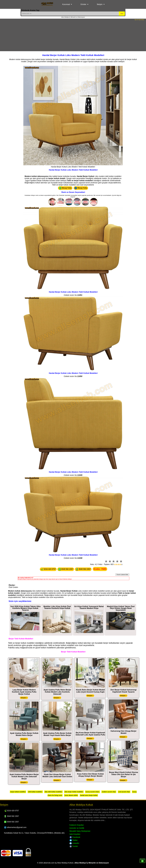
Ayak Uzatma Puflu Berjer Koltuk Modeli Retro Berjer (24, 734)
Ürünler (83, 4)
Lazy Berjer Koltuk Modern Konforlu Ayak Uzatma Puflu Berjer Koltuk (24, 692)
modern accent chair (109, 792)
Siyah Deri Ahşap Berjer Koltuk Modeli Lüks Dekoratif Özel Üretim (57, 775)
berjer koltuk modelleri (18, 792)
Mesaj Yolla (65, 188)
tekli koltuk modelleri (35, 792)
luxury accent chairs (92, 792)
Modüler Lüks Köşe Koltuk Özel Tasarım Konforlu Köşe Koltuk (57, 607)
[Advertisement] (73, 36)
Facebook (75, 837)
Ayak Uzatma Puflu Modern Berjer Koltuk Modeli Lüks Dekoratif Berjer (24, 777)
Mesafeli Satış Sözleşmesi (80, 831)
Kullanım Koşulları (77, 825)
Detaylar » (24, 698)
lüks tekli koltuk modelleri (53, 792)
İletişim (100, 4)
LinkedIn (74, 843)
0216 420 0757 (48, 569)
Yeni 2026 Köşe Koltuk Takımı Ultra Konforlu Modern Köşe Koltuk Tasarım (25, 608)
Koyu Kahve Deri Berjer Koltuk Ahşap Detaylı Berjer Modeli (90, 775)
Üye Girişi (141, 20)
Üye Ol (136, 20)
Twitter (74, 840)
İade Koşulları (75, 834)
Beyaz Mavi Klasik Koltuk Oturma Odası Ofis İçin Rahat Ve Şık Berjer (124, 774)
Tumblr (74, 846)
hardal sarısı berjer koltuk (89, 795)
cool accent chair (124, 792)
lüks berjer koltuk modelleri (74, 792)
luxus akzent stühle (71, 795)
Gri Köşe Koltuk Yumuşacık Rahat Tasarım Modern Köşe (89, 607)
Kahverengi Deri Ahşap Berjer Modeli (123, 732)
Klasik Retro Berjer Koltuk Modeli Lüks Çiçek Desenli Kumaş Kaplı (90, 691)
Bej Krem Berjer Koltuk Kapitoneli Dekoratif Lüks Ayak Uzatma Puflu (90, 734)
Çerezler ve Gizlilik (77, 828)
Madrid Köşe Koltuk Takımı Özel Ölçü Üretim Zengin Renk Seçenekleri (121, 608)
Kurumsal (66, 4)
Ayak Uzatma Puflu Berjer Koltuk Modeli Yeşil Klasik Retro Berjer (57, 734)
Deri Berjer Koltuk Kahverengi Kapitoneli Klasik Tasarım (123, 691)
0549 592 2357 (66, 569)
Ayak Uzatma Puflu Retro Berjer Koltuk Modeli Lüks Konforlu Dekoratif (57, 692)
